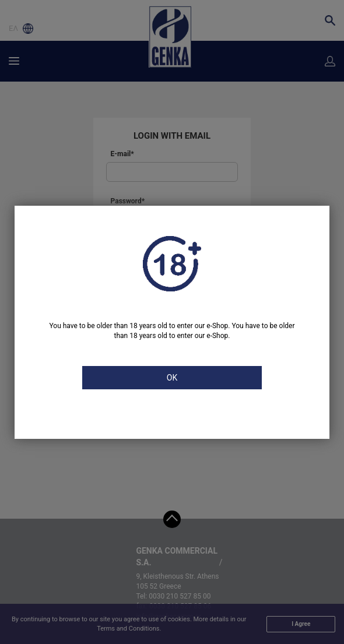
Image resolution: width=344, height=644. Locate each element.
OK (172, 378)
